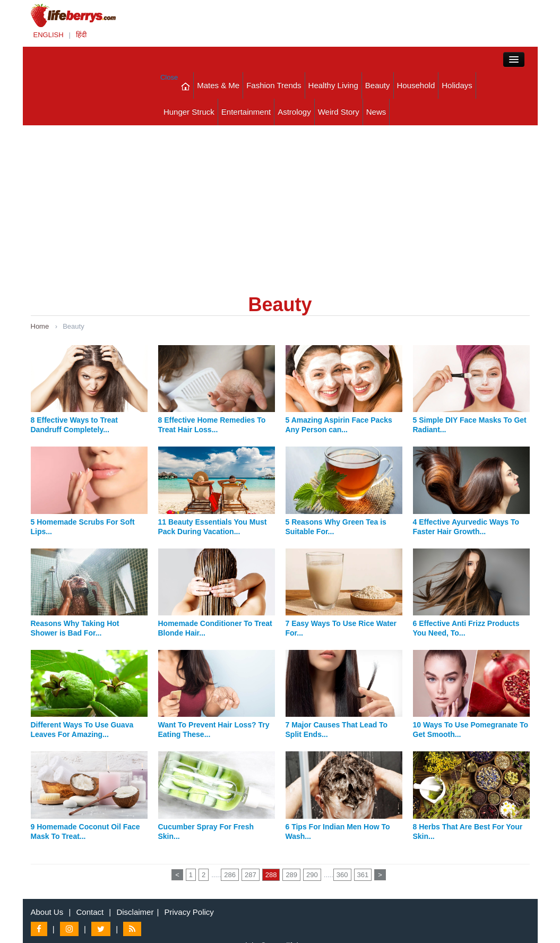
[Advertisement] (280, 205)
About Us (47, 912)
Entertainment (246, 112)
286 (230, 875)
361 (363, 875)
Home (40, 326)
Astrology (294, 112)
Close (169, 77)
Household (416, 85)
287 (251, 875)
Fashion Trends (274, 85)
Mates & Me (218, 85)
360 (342, 875)
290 (312, 875)
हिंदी (81, 35)
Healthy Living (333, 85)
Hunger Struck (189, 112)
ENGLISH (49, 35)
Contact (90, 912)
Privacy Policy (189, 912)
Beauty (378, 85)
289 (291, 875)
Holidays (457, 85)
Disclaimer (135, 912)
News (376, 112)
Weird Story (339, 112)
